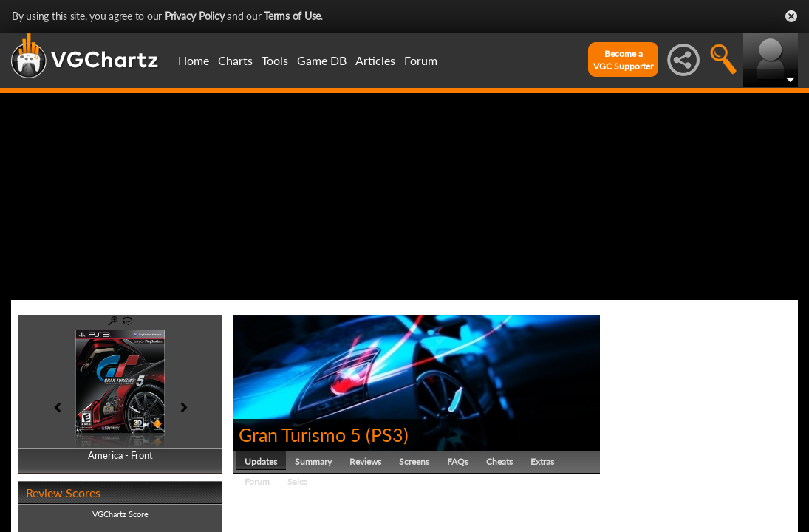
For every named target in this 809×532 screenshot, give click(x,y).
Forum (421, 60)
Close (791, 16)
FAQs (458, 461)
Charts (235, 60)
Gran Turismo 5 (300, 434)
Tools (275, 60)
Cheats (499, 461)
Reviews (365, 461)
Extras (542, 461)
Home (194, 60)
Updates (261, 461)
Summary (313, 461)
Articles (375, 60)
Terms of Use (292, 16)
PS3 (387, 434)
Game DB (322, 60)
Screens (414, 461)
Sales (297, 481)
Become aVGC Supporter (623, 60)
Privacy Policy (195, 16)
